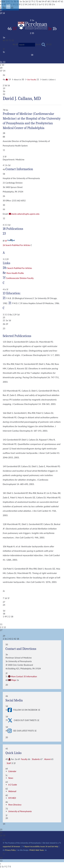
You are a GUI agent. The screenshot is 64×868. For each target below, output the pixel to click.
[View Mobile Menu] (8, 8)
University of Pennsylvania (20, 811)
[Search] (27, 45)
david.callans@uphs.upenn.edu (25, 214)
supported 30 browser (11, 847)
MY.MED (12, 798)
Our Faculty (32, 80)
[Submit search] (44, 45)
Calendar (12, 771)
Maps (14, 680)
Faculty (24, 759)
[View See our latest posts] (10, 731)
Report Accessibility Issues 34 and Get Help (41, 847)
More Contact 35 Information (24, 676)
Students (36, 759)
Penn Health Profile (15, 273)
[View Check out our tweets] (11, 720)
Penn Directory (15, 805)
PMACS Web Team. (37, 850)
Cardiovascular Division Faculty (20, 278)
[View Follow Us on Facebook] (10, 710)
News (11, 778)
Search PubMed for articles (20, 268)
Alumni (47, 759)
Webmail (12, 791)
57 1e (33, 29)
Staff (9, 763)
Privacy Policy (10, 850)
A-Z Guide (13, 785)
